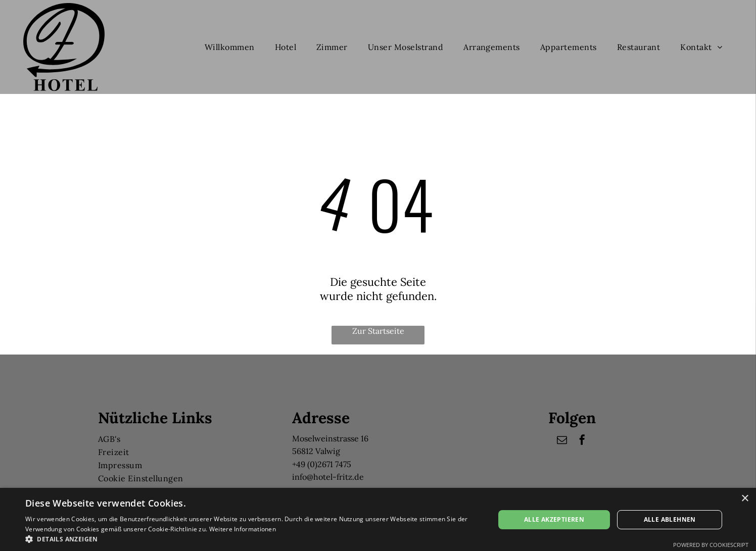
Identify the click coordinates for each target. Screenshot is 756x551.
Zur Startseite (378, 331)
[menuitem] (230, 47)
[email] (562, 441)
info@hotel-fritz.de (328, 477)
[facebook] (582, 441)
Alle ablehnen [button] (670, 519)
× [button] (745, 499)
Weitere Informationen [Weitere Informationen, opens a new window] (243, 529)
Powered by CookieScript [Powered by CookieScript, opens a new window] (711, 545)
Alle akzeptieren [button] (554, 519)
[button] (253, 539)
